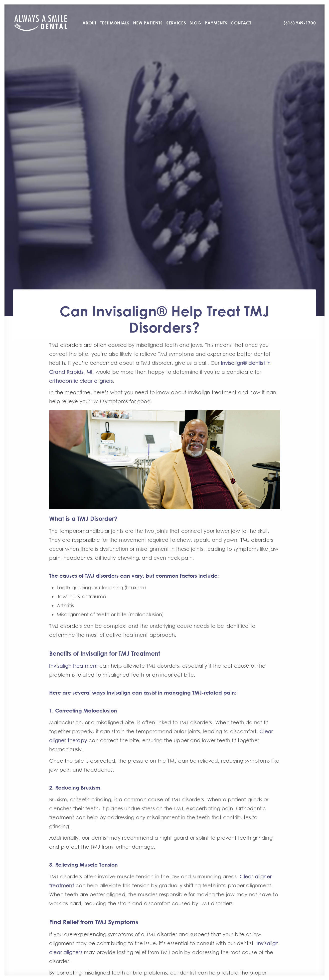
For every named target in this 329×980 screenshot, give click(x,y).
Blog (195, 23)
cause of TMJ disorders (176, 799)
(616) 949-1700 (300, 23)
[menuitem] (89, 23)
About (89, 23)
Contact (241, 23)
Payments (216, 23)
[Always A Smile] (41, 23)
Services (176, 23)
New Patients (148, 23)
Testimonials (115, 23)
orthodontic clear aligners (81, 381)
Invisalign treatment (74, 666)
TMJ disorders (257, 540)
